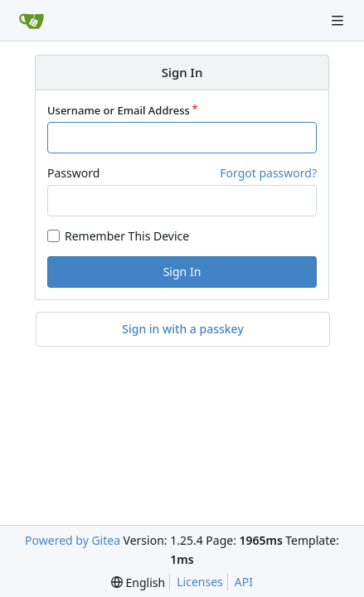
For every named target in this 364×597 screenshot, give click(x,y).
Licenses (200, 582)
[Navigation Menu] (339, 20)
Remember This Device (127, 236)
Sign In (182, 272)
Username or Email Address (119, 110)
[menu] (138, 582)
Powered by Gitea (73, 540)
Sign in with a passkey (183, 329)
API (244, 582)
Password (73, 173)
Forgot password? (268, 173)
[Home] (32, 21)
